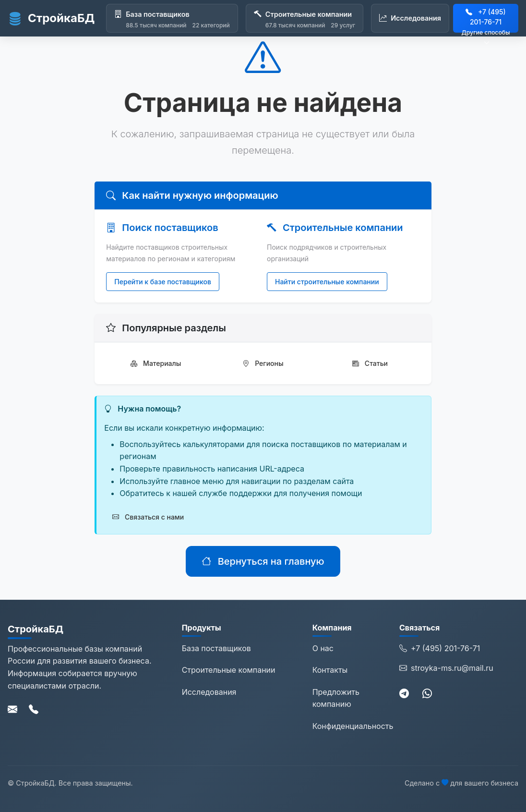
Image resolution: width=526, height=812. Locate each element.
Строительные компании (229, 670)
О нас (323, 648)
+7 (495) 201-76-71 (440, 649)
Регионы (263, 363)
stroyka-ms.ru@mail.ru (446, 668)
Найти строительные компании (327, 282)
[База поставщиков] (172, 18)
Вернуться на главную (263, 561)
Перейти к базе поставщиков (163, 282)
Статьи (370, 363)
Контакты (330, 670)
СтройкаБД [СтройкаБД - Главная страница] (51, 18)
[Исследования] (410, 18)
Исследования (209, 692)
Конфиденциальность (353, 726)
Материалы (156, 363)
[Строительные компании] (305, 18)
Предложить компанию (336, 698)
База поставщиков (216, 648)
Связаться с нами (148, 517)
